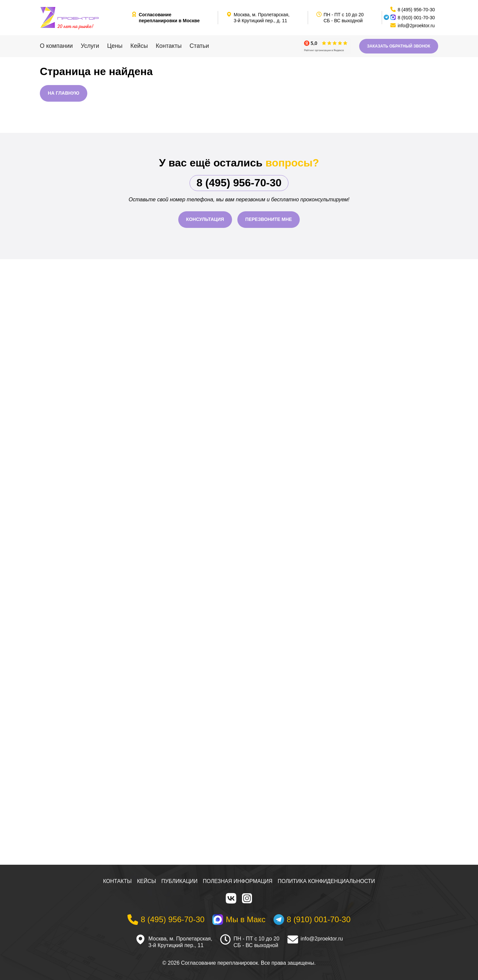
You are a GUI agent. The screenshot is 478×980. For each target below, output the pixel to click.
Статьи (199, 46)
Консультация (205, 219)
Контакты (169, 46)
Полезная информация (238, 881)
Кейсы (139, 46)
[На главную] (83, 18)
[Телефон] (166, 920)
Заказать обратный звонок (399, 46)
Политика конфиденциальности (326, 881)
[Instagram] (247, 898)
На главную (64, 93)
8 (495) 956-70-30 (239, 183)
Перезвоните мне (269, 219)
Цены (115, 46)
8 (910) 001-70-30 (416, 18)
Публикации (179, 881)
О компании (56, 46)
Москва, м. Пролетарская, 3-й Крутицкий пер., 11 (180, 942)
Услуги (90, 46)
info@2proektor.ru (322, 939)
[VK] (231, 898)
